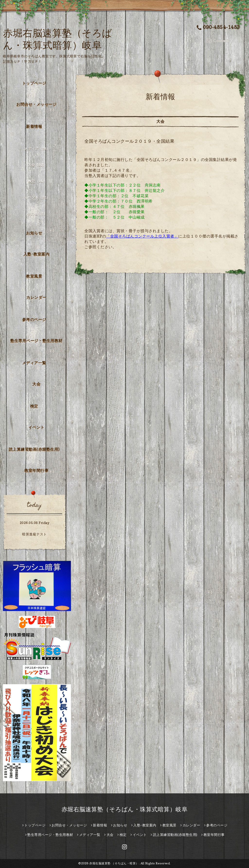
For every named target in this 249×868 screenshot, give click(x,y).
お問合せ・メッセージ (36, 104)
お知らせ (34, 233)
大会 (36, 384)
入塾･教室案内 (36, 254)
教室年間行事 (36, 470)
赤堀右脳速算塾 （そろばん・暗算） (114, 863)
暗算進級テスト (35, 534)
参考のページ (34, 319)
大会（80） (37, 165)
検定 (34, 406)
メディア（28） (37, 148)
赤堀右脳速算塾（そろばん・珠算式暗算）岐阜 (125, 809)
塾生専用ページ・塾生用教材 (36, 341)
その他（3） (37, 214)
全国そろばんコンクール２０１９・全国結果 (132, 141)
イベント (36, 427)
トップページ (34, 83)
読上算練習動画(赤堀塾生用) (34, 449)
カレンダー (36, 297)
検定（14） (37, 181)
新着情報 (34, 126)
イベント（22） (37, 197)
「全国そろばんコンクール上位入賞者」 (142, 236)
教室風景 (34, 276)
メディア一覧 (34, 363)
